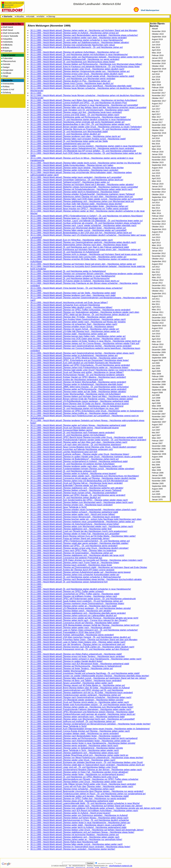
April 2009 (156, 371)
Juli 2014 (156, 203)
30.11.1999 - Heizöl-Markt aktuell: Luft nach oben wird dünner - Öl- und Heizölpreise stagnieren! (76, 445)
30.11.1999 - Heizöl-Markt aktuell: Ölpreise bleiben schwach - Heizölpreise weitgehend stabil (74, 512)
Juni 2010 (156, 334)
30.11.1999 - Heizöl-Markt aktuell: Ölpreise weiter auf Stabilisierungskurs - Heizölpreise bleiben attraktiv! (80, 42)
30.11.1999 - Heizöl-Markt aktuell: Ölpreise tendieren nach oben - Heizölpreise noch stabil (73, 295)
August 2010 (157, 328)
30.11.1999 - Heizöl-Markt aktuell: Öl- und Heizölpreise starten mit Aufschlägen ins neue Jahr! (75, 408)
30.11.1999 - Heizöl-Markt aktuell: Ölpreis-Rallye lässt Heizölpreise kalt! (64, 842)
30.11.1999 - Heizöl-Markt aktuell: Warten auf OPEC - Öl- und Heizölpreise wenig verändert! (74, 546)
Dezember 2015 (159, 157)
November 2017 (159, 96)
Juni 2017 (156, 109)
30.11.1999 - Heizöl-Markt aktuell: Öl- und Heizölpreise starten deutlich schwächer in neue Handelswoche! (81, 120)
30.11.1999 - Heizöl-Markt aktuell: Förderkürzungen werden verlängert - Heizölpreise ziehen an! (76, 695)
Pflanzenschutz (9, 61)
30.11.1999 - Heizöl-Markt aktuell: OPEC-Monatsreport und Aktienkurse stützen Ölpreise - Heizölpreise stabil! (82, 712)
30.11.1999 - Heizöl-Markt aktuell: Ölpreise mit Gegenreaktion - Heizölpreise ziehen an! (72, 553)
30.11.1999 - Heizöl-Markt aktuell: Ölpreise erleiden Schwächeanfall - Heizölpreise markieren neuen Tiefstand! (83, 194)
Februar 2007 (158, 441)
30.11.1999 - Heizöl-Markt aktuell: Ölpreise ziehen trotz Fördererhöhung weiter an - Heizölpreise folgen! (79, 368)
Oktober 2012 (158, 259)
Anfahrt (41, 16)
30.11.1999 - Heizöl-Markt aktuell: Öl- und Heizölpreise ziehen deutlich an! (66, 134)
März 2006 (156, 470)
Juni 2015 (156, 173)
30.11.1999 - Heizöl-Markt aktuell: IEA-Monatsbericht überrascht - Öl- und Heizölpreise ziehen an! (77, 47)
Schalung (7, 92)
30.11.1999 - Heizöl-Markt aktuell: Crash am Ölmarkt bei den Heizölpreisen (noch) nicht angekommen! (79, 531)
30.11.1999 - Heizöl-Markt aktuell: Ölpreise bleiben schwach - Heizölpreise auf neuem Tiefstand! (76, 490)
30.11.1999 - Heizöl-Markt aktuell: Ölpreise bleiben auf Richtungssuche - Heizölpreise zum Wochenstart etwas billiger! (86, 64)
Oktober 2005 (158, 483)
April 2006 (156, 467)
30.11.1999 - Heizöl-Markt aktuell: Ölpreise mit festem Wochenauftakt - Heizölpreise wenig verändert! (78, 382)
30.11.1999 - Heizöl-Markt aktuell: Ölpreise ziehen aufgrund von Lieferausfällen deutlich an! (74, 616)
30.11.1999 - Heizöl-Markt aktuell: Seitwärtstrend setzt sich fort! (60, 144)
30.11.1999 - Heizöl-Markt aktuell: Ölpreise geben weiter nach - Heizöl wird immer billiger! (73, 514)
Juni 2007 (156, 430)
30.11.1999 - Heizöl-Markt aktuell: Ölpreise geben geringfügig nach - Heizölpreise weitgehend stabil (77, 717)
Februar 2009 (158, 376)
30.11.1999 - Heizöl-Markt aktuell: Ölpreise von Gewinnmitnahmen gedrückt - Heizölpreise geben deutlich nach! (83, 242)
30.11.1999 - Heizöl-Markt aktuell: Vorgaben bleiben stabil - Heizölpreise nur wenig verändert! (75, 733)
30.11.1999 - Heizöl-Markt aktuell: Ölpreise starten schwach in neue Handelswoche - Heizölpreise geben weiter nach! (86, 659)
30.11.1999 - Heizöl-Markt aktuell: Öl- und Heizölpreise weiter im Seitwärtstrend (68, 271)
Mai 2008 (156, 400)
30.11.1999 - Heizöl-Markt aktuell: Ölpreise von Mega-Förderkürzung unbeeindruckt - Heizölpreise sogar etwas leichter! (87, 758)
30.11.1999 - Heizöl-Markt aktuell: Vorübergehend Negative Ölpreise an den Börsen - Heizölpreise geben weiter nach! (86, 770)
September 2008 (159, 390)
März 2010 (156, 342)
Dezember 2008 (159, 382)
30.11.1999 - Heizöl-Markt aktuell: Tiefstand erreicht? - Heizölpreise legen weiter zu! (70, 182)
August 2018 (157, 71)
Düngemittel (8, 70)
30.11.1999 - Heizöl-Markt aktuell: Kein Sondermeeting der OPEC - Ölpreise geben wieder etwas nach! (79, 500)
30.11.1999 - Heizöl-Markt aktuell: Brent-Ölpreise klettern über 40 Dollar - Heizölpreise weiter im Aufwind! (80, 688)
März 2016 (156, 149)
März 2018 (156, 85)
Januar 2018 (157, 90)
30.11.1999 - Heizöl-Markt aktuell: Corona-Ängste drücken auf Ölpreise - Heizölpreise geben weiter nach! (80, 731)
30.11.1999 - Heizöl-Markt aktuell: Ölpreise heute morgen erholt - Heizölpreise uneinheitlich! (74, 493)
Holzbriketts (8, 42)
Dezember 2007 (159, 414)
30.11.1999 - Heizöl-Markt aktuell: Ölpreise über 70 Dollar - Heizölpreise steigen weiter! (72, 317)
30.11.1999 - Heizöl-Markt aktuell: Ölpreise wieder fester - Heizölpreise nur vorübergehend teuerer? (77, 774)
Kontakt (31, 16)
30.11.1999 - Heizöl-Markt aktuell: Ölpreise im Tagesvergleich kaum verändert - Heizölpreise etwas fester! (80, 847)
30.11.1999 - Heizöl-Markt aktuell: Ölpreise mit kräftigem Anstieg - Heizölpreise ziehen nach (74, 596)
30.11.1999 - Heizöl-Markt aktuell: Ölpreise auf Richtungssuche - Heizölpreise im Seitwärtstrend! (76, 666)
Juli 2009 (156, 363)
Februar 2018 (158, 87)
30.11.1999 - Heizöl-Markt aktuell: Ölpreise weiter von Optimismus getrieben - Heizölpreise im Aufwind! (79, 815)
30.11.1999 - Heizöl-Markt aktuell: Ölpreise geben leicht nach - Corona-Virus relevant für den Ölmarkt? (79, 620)
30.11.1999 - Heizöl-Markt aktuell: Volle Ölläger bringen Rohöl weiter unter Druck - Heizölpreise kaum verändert (83, 784)
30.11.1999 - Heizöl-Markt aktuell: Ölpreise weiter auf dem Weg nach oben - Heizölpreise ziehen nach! (79, 442)
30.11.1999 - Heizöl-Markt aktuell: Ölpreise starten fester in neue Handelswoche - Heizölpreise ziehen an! (80, 823)
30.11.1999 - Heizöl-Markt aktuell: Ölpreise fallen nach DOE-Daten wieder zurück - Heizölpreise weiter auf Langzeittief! (87, 199)
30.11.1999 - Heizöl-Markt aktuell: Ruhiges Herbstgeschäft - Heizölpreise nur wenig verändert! (75, 59)
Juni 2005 (156, 494)
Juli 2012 (156, 267)
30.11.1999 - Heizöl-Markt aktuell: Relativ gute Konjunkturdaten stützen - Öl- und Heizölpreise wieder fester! (81, 705)
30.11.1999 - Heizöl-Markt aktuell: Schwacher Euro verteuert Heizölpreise (65, 305)
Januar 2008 (157, 411)
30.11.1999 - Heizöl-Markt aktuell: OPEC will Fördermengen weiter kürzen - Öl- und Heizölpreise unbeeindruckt (83, 599)
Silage (5, 76)
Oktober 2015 (158, 162)
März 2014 (156, 213)
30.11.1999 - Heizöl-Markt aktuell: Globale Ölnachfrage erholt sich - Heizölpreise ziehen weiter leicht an (79, 755)
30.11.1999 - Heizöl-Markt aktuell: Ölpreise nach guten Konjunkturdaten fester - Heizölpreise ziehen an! (79, 206)
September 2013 (159, 229)
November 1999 (159, 497)
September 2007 (159, 422)
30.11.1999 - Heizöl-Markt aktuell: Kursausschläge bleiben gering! (62, 430)
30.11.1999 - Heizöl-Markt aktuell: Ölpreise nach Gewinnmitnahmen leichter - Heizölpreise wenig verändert (81, 346)
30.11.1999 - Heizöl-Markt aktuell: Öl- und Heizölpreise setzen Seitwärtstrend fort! (69, 582)
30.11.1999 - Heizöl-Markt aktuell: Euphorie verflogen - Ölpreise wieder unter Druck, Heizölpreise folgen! (80, 454)
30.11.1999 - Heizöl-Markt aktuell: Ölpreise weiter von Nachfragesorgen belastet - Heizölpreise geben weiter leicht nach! (87, 57)
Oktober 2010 (158, 323)
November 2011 (159, 288)
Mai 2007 (156, 433)
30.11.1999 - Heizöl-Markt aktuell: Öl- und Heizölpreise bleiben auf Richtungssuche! (70, 278)
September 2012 (159, 261)
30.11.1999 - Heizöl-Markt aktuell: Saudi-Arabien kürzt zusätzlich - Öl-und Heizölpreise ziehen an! (77, 601)
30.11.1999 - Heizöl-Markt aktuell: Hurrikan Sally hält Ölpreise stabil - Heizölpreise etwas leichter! (76, 204)
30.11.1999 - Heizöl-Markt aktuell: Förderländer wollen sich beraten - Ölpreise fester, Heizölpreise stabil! (80, 796)
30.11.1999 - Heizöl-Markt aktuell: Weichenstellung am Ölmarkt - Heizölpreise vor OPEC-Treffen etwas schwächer (84, 779)
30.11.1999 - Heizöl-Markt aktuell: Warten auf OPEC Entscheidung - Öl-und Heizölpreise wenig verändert (80, 365)
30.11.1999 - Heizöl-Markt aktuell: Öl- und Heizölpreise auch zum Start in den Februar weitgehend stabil (80, 247)
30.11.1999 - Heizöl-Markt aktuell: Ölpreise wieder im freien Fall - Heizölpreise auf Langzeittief (75, 534)
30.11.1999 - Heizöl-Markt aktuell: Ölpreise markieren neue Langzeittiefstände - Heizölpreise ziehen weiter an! (82, 522)
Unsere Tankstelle (10, 36)
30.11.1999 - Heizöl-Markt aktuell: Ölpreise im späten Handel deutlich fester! (66, 661)
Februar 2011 (158, 312)
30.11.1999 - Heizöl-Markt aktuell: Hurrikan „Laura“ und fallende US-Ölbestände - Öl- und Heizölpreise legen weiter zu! (87, 221)
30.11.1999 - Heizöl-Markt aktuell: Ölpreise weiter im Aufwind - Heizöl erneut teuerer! (70, 813)
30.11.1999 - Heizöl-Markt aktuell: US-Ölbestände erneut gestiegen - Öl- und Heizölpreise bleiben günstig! (81, 608)
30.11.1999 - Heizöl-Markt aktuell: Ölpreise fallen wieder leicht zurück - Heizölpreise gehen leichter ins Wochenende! (85, 163)
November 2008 (159, 384)
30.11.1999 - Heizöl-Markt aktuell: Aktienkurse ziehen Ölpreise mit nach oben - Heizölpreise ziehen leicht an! (82, 197)
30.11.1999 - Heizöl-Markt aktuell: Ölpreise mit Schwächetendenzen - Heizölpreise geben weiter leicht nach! (81, 189)
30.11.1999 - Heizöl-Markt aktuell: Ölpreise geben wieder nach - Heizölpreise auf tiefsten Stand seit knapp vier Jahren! (86, 806)
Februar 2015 (158, 184)
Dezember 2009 (159, 350)
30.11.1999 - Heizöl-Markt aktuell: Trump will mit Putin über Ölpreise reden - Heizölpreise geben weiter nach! (82, 786)
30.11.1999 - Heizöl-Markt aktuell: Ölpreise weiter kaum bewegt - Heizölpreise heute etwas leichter (77, 168)
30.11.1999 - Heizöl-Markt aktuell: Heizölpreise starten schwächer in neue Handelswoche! (73, 276)
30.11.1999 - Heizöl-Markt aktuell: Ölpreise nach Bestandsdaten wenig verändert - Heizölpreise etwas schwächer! (84, 35)
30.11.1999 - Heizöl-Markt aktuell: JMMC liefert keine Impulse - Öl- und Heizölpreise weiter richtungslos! (80, 387)
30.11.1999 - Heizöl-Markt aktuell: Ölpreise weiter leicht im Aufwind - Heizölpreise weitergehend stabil (78, 827)
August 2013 (157, 232)
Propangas (7, 51)
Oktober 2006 (158, 451)
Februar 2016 (158, 152)
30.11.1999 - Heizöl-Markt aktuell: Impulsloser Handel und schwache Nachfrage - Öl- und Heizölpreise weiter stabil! (85, 673)
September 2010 (159, 326)
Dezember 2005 (159, 478)
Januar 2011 (157, 315)
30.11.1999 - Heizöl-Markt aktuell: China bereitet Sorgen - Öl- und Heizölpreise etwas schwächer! (76, 288)
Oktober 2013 (158, 227)
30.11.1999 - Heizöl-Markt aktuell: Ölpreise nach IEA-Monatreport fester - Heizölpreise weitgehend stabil (80, 664)
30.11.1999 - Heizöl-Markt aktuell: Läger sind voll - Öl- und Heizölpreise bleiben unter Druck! (74, 767)
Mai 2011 (156, 304)
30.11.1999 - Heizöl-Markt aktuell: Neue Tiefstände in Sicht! (59, 507)
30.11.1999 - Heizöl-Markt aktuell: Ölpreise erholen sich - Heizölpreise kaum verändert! (71, 505)
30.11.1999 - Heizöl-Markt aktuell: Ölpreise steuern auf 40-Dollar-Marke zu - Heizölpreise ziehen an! (78, 685)
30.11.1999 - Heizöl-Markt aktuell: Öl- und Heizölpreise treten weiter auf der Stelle (69, 141)
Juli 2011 (156, 299)
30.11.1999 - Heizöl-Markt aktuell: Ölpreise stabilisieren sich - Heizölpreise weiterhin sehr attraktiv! (77, 488)
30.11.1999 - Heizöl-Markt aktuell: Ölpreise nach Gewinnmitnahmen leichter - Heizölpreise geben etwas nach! (82, 353)
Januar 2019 (157, 58)
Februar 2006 (158, 473)
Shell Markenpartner (150, 10)
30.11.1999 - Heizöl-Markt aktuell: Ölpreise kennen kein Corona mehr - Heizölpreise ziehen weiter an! (78, 257)
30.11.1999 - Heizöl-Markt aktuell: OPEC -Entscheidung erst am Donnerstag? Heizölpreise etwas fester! (80, 360)
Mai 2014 (156, 208)
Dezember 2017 (159, 93)
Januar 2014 (157, 219)
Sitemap (52, 16)
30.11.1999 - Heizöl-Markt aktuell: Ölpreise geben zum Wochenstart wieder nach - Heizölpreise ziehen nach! (82, 526)
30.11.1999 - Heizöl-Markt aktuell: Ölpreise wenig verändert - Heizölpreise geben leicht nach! (74, 746)
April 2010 (156, 339)
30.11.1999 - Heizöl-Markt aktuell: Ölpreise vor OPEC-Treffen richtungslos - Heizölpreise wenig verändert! (80, 310)
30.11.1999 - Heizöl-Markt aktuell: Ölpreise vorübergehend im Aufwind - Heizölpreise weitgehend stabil (79, 461)
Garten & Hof (8, 89)
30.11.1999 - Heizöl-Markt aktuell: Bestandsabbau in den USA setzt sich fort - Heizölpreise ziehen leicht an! (81, 233)
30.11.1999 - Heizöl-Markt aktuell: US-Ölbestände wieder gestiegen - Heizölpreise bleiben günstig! (77, 700)
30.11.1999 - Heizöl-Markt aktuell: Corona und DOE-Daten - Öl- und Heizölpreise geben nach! (75, 115)
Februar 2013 (158, 248)
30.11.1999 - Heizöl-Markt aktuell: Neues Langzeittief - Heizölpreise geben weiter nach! (72, 683)
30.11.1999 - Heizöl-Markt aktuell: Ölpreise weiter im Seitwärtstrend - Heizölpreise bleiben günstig (77, 748)
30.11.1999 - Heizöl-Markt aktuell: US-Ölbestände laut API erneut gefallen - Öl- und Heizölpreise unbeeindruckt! (83, 151)
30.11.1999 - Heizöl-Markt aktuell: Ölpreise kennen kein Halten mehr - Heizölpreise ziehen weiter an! (78, 336)
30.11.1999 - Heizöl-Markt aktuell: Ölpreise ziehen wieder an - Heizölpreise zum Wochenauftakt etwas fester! (82, 707)
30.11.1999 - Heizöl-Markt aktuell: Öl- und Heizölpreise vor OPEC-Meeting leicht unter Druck (74, 777)
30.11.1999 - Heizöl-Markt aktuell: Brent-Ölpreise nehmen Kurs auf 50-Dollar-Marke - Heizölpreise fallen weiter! (83, 536)
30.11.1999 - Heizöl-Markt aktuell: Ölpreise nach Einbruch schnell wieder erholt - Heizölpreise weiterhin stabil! (82, 76)
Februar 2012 (158, 280)
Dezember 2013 (159, 221)
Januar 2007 (157, 443)
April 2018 (156, 82)
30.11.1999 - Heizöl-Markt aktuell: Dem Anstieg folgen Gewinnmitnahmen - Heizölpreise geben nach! (78, 319)
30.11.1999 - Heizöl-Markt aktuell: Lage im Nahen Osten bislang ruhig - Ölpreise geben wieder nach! (78, 642)
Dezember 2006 (159, 446)
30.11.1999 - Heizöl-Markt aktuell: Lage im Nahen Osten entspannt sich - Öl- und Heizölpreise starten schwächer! (84, 630)
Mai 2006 (156, 465)
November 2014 (159, 192)
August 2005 (157, 489)
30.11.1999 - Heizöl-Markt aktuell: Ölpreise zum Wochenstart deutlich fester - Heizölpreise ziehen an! (78, 228)
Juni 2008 (156, 398)
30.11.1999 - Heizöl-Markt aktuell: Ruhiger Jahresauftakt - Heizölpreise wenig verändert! (72, 635)
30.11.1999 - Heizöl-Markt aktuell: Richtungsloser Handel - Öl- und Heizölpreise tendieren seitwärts (77, 375)
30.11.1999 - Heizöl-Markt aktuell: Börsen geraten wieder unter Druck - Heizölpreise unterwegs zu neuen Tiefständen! (86, 127)
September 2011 (159, 293)
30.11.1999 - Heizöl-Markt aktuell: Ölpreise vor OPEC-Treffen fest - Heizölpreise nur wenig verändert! (78, 799)
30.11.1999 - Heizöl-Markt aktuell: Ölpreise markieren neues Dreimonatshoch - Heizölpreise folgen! (77, 603)
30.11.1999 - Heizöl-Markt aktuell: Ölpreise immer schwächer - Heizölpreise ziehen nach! (72, 789)
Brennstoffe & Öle (12, 24)
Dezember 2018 (159, 61)
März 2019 (156, 53)
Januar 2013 (157, 251)
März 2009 (156, 374)
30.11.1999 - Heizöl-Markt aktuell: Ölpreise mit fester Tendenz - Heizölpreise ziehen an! (72, 668)
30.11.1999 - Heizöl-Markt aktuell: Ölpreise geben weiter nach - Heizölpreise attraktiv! (71, 628)
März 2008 (156, 406)
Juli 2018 (156, 74)
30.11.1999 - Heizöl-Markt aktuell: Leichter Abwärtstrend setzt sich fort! (64, 452)
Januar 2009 (157, 379)
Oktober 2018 (158, 66)
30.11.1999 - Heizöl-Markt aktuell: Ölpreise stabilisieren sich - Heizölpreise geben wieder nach (75, 837)
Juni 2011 (156, 302)
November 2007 (159, 417)
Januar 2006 (157, 475)
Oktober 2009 (158, 355)
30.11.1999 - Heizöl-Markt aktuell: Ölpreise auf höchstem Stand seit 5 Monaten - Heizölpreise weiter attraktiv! (82, 185)
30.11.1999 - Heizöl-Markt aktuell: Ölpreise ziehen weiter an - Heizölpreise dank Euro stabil (73, 606)
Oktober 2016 (158, 130)
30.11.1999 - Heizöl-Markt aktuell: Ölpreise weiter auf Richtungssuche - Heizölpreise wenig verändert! (78, 389)
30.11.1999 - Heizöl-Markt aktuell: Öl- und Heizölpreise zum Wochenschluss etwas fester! (73, 62)
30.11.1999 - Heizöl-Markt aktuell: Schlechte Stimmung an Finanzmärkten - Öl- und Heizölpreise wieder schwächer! (85, 129)
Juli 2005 (156, 491)
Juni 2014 (156, 205)
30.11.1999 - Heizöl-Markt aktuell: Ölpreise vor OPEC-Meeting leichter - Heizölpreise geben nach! (77, 358)
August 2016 (157, 136)
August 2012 (157, 264)
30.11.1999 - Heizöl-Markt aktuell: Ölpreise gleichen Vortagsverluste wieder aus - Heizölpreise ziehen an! (80, 71)
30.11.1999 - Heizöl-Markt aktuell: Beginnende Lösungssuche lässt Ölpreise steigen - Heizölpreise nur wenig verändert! (87, 791)
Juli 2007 (156, 427)
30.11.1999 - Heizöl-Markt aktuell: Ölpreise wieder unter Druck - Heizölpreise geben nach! (73, 760)
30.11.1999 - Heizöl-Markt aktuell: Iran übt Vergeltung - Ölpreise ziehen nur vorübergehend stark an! (78, 644)
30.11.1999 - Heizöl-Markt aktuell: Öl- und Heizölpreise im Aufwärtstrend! (65, 252)
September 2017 (159, 101)
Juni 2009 (156, 366)
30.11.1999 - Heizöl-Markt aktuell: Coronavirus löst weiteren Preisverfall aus (66, 558)
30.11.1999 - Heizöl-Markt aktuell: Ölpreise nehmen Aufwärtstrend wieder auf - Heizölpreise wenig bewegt (80, 572)
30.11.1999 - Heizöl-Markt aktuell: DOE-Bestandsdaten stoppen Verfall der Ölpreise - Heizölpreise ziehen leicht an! (85, 625)
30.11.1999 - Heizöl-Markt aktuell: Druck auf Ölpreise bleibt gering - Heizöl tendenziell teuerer (75, 428)
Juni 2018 (156, 77)
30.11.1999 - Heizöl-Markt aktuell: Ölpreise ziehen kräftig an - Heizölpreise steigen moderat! (74, 413)
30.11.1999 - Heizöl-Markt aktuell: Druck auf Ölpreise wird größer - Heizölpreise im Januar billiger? (77, 372)
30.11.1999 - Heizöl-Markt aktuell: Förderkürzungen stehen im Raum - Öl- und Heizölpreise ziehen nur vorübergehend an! (88, 794)
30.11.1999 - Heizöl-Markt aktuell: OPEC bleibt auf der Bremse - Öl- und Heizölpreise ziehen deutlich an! (80, 315)
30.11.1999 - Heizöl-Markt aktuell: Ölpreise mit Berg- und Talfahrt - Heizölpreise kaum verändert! (76, 681)
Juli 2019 (156, 42)
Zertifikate (7, 73)
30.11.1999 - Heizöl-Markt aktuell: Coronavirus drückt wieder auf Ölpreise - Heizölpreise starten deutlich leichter (83, 478)
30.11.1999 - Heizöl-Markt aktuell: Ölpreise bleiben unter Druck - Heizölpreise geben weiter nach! (76, 782)
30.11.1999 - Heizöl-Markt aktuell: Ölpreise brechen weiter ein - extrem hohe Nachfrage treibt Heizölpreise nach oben (86, 519)
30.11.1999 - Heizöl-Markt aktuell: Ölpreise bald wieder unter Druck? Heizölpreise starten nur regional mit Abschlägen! (86, 370)
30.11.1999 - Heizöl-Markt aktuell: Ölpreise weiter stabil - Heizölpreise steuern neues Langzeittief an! (78, 825)
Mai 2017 (156, 112)
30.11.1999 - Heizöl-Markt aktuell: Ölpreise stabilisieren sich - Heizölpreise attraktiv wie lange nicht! (77, 555)
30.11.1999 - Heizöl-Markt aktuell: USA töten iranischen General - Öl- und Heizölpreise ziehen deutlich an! (81, 637)
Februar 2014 (158, 216)
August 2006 (157, 457)
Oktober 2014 (158, 194)
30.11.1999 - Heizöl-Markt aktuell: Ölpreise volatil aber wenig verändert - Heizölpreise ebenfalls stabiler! (79, 543)
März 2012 (156, 277)
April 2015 (156, 178)
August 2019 (157, 39)
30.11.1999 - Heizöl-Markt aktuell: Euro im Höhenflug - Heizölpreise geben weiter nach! (72, 240)
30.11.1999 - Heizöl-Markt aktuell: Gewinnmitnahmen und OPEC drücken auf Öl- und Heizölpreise (77, 690)
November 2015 (159, 160)
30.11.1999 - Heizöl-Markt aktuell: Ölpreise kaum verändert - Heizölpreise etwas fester (71, 565)
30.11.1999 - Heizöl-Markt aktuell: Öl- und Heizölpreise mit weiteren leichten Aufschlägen (72, 464)
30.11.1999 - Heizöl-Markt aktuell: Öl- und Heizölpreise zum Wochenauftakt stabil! (69, 132)
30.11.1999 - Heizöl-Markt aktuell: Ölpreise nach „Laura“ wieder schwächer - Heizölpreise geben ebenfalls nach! (83, 225)
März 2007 (156, 438)
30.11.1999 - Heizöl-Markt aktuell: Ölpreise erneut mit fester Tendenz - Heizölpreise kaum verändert (77, 656)
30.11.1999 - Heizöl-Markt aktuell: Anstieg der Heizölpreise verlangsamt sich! (67, 380)
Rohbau (6, 87)
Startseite (8, 16)
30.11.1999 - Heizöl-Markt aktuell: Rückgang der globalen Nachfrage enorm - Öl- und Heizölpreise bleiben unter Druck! (87, 762)
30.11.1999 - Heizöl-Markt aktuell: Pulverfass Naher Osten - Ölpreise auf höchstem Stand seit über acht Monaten (84, 640)
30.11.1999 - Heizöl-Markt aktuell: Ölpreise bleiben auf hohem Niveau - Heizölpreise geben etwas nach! (79, 818)
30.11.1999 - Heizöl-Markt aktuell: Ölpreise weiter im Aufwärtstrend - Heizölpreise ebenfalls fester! (77, 384)
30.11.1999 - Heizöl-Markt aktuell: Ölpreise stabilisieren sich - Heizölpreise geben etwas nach (75, 753)
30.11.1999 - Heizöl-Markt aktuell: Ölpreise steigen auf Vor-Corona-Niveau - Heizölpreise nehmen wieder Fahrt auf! (85, 343)
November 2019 (159, 31)
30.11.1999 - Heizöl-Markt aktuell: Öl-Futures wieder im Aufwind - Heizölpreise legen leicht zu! (75, 281)
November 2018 (159, 63)
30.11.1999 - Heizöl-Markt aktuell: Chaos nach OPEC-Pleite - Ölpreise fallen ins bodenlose (73, 551)
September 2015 (159, 165)
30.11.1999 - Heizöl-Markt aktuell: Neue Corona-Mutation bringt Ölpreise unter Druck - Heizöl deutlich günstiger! (83, 447)
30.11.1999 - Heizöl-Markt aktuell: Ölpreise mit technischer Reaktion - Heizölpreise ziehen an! (75, 835)
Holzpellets (7, 39)
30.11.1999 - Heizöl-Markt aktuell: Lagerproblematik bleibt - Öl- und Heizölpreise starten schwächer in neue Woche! (85, 803)
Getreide (6, 64)
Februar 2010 (158, 344)
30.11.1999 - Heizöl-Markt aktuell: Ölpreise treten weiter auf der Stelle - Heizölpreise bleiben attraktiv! (78, 392)
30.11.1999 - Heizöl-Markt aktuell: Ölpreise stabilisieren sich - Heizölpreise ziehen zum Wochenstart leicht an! (82, 201)
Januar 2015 (157, 186)
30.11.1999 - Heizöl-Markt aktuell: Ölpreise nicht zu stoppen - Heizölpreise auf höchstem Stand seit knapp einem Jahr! (86, 254)
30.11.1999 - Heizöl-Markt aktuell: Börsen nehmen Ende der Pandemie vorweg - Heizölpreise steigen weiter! (82, 399)
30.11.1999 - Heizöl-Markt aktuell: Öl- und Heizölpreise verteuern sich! (64, 471)
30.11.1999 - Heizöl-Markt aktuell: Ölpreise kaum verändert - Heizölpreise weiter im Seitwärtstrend (77, 406)
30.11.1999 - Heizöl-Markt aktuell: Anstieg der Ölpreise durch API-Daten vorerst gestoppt (72, 570)
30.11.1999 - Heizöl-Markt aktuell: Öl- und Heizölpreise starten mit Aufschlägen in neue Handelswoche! (79, 55)
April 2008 (156, 403)
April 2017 (156, 114)
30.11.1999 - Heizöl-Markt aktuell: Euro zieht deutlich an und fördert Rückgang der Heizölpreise (75, 363)
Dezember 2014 (159, 189)
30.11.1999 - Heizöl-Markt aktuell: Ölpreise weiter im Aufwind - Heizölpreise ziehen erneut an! (75, 33)
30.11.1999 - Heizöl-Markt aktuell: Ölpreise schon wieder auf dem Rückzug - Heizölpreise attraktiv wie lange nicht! (84, 618)
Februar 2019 (158, 55)
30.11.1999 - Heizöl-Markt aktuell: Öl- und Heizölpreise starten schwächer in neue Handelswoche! (77, 40)
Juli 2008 (156, 395)
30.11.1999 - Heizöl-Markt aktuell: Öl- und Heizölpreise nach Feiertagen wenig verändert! (72, 433)
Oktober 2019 (158, 34)
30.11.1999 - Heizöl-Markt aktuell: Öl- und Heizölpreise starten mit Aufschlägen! (68, 435)
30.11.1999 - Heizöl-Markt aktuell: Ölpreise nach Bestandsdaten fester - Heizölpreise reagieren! (76, 736)
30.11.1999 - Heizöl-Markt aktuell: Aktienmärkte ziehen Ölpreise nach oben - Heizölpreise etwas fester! (79, 245)
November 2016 (159, 128)
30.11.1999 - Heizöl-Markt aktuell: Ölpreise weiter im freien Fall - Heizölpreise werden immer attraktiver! (79, 772)
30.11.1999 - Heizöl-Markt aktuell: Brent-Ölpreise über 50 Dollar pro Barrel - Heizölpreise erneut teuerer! (80, 404)
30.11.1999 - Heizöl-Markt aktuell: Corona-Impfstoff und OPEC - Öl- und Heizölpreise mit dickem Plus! (79, 103)
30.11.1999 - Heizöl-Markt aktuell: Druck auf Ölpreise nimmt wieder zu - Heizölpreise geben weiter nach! (80, 702)
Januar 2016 (157, 154)
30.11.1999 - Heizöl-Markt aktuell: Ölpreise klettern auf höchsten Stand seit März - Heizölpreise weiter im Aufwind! (84, 396)
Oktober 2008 (158, 387)
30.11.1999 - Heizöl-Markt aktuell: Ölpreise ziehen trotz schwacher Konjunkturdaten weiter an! (75, 575)
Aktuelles (20, 16)
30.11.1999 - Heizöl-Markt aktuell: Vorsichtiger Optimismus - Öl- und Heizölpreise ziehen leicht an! (77, 180)
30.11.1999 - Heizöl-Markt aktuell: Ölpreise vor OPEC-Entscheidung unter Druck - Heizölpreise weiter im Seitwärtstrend (87, 411)
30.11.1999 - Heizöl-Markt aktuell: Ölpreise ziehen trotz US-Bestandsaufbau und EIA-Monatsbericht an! (79, 481)
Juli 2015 (156, 170)
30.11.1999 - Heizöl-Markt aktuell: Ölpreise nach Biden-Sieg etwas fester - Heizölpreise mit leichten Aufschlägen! (84, 100)
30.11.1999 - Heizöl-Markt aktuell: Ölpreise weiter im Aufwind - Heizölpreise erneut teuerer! (73, 473)
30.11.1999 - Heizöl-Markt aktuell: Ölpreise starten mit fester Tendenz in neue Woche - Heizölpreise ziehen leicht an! (85, 341)
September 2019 (159, 37)
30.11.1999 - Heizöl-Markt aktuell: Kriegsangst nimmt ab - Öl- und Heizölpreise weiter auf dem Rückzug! (80, 649)
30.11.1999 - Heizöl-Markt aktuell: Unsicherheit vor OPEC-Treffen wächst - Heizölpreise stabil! (75, 594)
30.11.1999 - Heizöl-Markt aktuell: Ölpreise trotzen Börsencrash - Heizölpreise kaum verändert (75, 517)
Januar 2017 (157, 122)
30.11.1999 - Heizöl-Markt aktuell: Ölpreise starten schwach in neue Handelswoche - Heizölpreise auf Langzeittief (84, 105)
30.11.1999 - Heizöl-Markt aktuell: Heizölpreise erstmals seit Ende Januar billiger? (69, 303)
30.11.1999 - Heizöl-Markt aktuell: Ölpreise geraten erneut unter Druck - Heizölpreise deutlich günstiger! (79, 548)
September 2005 (159, 486)
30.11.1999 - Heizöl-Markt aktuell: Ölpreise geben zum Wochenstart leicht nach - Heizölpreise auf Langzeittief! (82, 719)
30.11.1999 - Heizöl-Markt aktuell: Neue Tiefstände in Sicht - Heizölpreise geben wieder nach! (75, 750)
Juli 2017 (156, 106)
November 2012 (159, 256)
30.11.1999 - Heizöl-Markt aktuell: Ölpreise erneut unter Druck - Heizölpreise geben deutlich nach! (77, 74)
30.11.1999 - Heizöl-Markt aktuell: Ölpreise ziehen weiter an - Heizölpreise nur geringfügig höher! (76, 839)
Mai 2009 (156, 368)
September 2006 (159, 454)
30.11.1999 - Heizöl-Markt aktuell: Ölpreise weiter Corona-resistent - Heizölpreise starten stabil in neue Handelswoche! (87, 146)
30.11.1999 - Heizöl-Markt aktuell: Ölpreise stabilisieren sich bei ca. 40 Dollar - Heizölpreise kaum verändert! (82, 693)
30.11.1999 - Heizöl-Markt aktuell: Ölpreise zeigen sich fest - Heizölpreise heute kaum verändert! (76, 112)
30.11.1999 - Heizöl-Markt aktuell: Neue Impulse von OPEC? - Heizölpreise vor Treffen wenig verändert (79, 209)
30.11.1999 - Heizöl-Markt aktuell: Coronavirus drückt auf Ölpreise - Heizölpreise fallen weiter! (75, 623)
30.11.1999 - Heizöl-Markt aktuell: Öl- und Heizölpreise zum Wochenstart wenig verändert (73, 79)
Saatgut (6, 67)
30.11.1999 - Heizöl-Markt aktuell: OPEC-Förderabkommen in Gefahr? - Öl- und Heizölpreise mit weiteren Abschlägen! (87, 216)
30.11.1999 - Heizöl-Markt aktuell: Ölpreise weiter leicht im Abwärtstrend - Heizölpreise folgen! (75, 192)
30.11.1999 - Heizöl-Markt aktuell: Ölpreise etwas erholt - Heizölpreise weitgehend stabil (72, 801)
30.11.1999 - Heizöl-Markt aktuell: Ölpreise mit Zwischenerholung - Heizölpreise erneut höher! (75, 524)
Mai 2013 (156, 240)
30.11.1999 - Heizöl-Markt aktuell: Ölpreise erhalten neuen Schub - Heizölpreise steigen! (72, 327)
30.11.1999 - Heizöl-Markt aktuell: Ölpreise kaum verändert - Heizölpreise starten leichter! (73, 849)
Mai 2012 (156, 272)
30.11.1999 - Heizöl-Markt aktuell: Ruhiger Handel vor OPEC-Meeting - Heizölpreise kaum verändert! (78, 377)
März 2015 (156, 181)
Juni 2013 (156, 237)
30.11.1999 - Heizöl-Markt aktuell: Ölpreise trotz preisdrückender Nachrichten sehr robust (73, 45)
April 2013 (156, 243)
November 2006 (159, 449)
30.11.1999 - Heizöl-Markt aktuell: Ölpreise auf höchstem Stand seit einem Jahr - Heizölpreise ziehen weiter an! (83, 264)
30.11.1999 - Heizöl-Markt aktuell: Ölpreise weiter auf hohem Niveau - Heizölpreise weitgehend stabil (78, 425)
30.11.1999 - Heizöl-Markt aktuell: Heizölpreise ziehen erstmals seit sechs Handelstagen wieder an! (77, 122)
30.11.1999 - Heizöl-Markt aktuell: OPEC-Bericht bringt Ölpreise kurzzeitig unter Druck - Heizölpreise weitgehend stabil (87, 437)
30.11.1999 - (36, 50)
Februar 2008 (158, 409)
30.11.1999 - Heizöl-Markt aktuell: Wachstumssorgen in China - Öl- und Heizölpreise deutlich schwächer (80, 820)
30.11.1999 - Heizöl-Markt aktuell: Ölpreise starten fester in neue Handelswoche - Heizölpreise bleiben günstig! (83, 743)
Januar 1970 (157, 499)
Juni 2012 (156, 269)
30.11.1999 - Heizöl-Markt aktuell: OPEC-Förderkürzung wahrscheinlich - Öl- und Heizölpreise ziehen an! (80, 541)
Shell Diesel (8, 30)
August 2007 (157, 425)
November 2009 (159, 352)
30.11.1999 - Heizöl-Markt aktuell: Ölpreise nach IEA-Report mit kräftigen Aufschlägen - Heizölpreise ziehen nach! (84, 811)
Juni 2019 (156, 45)
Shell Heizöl (8, 27)
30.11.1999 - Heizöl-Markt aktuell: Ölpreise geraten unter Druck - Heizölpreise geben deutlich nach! (77, 69)
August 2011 (157, 296)
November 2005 (159, 481)
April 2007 (156, 435)
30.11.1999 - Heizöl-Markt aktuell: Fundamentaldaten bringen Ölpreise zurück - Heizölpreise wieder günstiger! (82, 469)
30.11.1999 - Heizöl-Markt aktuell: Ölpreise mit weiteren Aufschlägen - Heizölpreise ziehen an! (75, 52)
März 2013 (156, 245)
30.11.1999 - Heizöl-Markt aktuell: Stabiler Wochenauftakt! (58, 671)
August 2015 (157, 168)
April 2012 (156, 275)
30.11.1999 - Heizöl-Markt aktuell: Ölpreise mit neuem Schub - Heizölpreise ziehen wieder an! (75, 329)
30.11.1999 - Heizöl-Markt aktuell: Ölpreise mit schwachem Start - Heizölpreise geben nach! (74, 324)
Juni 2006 (156, 462)
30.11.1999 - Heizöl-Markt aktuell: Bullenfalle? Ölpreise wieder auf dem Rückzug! (69, 485)
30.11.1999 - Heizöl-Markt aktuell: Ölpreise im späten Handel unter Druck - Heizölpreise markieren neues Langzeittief (86, 457)
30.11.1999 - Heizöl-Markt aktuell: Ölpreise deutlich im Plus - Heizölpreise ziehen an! (70, 81)
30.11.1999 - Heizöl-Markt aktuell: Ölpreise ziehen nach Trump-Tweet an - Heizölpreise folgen (75, 563)
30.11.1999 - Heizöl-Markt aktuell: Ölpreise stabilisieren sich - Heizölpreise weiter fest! (71, 529)
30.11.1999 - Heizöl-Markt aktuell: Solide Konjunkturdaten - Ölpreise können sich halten (72, 165)
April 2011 (156, 307)
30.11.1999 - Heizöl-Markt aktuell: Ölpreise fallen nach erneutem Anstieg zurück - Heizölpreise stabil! (78, 139)
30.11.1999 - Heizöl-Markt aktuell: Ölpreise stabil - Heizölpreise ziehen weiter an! (69, 334)
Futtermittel (8, 58)
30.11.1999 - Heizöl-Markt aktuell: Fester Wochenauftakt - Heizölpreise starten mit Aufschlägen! (76, 394)
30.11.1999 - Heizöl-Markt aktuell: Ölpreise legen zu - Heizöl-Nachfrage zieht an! (68, 218)
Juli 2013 (156, 235)
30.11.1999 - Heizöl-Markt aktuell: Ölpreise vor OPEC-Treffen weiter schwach (67, 591)
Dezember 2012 (159, 253)
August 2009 (157, 360)
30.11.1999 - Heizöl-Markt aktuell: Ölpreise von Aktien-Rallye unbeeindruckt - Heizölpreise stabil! (76, 654)
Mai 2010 (156, 336)
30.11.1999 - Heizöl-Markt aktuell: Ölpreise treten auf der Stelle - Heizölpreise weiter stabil (73, 293)
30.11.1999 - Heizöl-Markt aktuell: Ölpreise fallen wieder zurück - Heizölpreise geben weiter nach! (76, 844)
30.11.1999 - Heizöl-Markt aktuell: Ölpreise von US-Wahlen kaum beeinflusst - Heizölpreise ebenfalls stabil (81, 86)
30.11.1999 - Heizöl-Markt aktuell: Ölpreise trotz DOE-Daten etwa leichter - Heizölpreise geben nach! (78, 339)
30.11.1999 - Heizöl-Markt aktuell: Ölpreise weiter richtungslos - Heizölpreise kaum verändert (74, 170)
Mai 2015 (156, 176)
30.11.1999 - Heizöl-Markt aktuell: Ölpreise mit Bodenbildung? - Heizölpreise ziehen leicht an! (75, 459)
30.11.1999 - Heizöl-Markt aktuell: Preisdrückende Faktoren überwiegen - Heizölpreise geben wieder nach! (81, 709)
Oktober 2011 (158, 291)
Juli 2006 (156, 459)
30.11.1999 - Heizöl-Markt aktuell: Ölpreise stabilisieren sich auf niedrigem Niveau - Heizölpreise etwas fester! (82, 832)
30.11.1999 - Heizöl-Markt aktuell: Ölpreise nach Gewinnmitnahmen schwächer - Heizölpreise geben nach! (81, 697)
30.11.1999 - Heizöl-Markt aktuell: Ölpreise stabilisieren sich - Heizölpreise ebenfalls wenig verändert (78, 613)
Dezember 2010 (159, 318)
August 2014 (157, 200)
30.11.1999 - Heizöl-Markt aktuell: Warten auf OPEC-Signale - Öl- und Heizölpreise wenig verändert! (78, 495)
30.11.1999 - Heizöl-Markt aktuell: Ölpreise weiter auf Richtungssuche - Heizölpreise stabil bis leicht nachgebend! (84, 738)
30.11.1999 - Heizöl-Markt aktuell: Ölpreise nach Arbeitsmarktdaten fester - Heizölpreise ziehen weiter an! (80, 741)
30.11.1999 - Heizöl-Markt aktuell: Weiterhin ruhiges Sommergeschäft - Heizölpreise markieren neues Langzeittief (84, 187)
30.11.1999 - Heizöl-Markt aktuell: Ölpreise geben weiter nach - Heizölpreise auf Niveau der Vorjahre (78, 322)
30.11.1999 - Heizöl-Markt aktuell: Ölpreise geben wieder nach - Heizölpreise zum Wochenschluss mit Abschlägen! (85, 476)
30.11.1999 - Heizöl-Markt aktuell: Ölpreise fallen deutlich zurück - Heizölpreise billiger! (71, 307)
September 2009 (159, 358)
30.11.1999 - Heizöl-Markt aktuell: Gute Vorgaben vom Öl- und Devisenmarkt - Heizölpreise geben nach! (80, 110)
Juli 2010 (156, 331)
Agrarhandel (9, 55)
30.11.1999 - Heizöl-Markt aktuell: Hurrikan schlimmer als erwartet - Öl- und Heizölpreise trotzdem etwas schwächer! (85, 223)
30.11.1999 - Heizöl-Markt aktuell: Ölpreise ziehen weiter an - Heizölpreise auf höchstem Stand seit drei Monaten (84, 30)
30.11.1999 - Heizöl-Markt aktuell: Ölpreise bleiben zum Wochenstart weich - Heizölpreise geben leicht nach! (82, 502)
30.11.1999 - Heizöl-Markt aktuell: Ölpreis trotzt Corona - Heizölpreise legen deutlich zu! (72, 83)
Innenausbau (8, 84)
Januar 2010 (157, 347)
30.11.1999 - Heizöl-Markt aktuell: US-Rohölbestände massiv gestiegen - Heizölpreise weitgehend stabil (80, 401)
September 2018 (159, 69)
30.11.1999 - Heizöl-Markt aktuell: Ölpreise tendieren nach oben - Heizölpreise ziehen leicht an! (75, 136)
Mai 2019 (156, 47)
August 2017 (157, 104)
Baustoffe (8, 80)
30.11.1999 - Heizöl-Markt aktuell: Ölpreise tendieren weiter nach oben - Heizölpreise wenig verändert (78, 38)
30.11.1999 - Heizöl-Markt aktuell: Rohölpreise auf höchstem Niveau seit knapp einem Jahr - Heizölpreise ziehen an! (85, 250)
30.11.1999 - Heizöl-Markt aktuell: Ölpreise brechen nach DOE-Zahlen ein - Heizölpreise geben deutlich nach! (82, 647)
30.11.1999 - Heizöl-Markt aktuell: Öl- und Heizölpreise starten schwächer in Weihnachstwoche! (76, 577)
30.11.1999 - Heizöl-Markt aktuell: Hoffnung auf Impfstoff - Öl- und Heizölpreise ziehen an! (73, 721)
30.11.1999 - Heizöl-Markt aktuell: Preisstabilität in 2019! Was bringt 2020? (66, 632)
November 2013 (159, 224)
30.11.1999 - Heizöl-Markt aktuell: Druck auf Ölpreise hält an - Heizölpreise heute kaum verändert (76, 483)
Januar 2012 (157, 283)
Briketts (6, 48)
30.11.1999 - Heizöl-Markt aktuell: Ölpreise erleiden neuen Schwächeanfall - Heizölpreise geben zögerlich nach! (83, 510)
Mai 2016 (156, 144)
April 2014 (156, 211)
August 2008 (157, 392)
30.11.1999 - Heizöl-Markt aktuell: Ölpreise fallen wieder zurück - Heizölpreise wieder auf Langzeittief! (78, 230)
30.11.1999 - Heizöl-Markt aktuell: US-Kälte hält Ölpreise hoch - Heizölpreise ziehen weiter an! (75, 331)
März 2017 (156, 117)
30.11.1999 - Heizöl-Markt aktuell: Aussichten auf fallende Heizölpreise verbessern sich (72, 449)
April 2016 (156, 146)
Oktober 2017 (158, 98)
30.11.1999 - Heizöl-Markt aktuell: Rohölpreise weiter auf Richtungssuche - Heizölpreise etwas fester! (78, 117)
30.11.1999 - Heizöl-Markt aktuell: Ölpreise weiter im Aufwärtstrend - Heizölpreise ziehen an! (74, 355)
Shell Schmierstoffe (11, 33)
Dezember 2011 (159, 285)
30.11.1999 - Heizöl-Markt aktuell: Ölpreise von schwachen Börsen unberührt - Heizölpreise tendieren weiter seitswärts (87, 274)
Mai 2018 (156, 79)
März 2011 (156, 310)
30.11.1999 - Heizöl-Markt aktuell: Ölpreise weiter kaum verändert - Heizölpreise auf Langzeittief (76, 177)
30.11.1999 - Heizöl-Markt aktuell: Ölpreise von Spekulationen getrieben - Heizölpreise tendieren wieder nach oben (85, 312)
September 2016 (159, 133)
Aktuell (155, 29)
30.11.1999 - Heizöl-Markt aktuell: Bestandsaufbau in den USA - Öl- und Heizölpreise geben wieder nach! (80, 124)
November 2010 (159, 320)
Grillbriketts (8, 45)
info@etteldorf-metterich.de (121, 866)
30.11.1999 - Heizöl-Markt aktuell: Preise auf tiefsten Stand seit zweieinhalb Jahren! (70, 538)
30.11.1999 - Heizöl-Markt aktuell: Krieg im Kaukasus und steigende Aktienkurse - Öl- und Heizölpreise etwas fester (85, 67)
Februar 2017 (158, 120)
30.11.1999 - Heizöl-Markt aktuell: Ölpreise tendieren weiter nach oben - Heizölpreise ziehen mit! (76, 466)
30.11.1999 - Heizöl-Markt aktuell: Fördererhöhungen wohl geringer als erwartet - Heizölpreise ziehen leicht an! (83, 714)
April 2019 (156, 50)
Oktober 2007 (158, 419)
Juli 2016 (156, 138)
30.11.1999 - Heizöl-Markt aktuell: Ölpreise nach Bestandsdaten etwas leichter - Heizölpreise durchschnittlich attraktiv (86, 579)
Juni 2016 (156, 141)
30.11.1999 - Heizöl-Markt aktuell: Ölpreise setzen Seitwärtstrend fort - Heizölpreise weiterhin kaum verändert (82, 148)
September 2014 (159, 197)
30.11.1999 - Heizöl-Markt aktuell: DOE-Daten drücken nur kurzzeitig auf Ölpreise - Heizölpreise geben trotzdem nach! (86, 560)
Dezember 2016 (159, 125)
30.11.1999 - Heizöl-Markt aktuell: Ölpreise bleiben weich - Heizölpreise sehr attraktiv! (71, 611)
